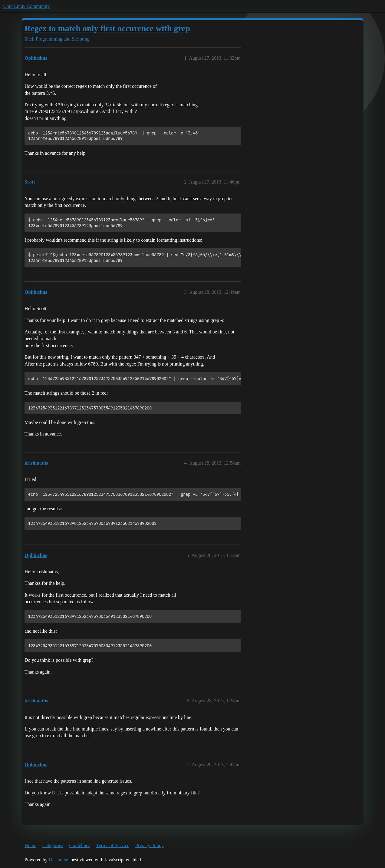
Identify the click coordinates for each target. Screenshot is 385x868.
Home (30, 845)
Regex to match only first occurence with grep (107, 28)
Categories (53, 845)
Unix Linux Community (26, 6)
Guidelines (80, 845)
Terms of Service (113, 845)
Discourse (58, 860)
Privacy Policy (150, 845)
